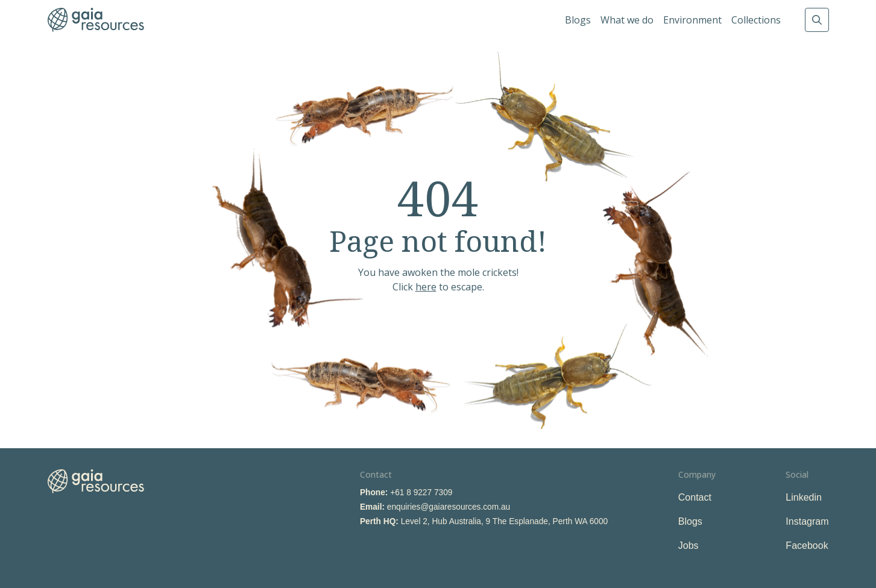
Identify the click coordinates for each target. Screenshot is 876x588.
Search (817, 20)
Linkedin (804, 497)
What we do (627, 20)
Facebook (807, 546)
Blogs (578, 20)
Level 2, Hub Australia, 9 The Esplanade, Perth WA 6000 (505, 521)
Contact (695, 497)
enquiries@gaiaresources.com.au (449, 507)
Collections (756, 20)
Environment (692, 20)
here (426, 287)
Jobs (689, 546)
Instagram (807, 521)
